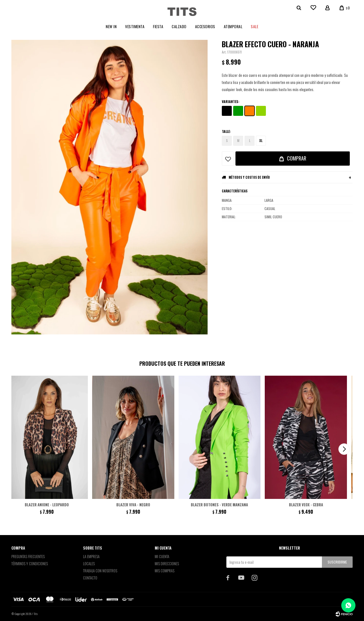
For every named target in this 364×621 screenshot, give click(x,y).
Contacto (90, 578)
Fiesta (158, 26)
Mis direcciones (167, 564)
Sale (255, 26)
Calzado (179, 26)
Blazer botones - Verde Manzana (219, 505)
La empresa (91, 556)
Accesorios (205, 26)
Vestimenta (135, 26)
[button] (344, 449)
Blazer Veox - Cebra (306, 505)
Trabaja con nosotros (100, 571)
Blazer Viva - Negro (133, 505)
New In (111, 26)
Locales (89, 564)
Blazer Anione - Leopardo (47, 505)
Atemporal (233, 26)
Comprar (297, 158)
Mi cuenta (162, 556)
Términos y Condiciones (30, 564)
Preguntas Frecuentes (28, 556)
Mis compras (165, 571)
